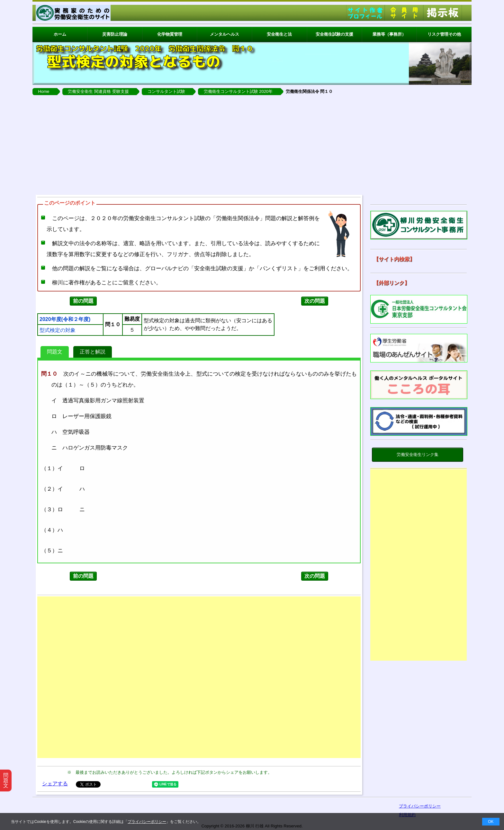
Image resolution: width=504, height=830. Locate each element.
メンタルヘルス (225, 34)
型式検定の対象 (58, 330)
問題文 (55, 352)
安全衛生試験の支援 (334, 34)
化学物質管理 (170, 34)
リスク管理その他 (444, 34)
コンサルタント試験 (166, 91)
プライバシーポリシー (147, 822)
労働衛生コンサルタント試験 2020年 (238, 91)
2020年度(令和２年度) (65, 319)
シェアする (55, 784)
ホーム (60, 34)
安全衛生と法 (279, 34)
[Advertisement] (252, 143)
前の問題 (83, 301)
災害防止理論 (115, 34)
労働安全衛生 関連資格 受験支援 (98, 91)
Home (44, 91)
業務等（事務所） (389, 34)
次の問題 (315, 301)
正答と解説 (93, 352)
